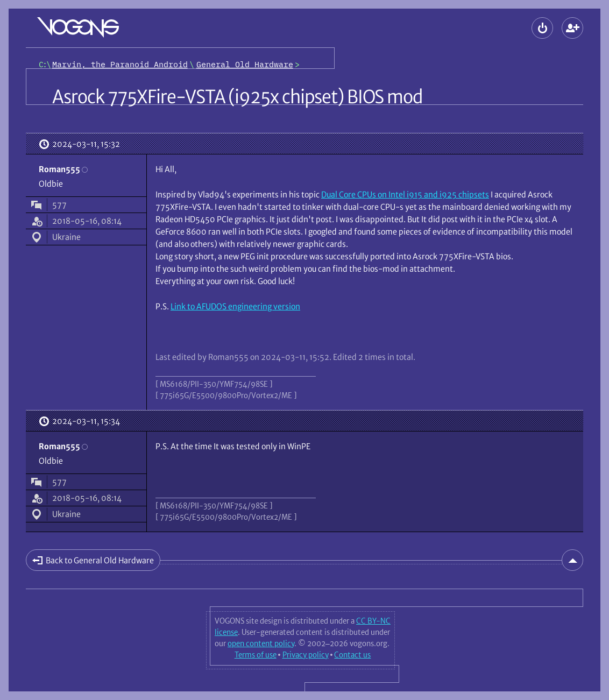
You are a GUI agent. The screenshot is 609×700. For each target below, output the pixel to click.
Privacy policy (306, 655)
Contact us (352, 655)
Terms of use (256, 655)
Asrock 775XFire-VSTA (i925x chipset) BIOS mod (237, 97)
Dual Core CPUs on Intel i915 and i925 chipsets (405, 195)
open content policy (261, 644)
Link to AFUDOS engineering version (235, 306)
